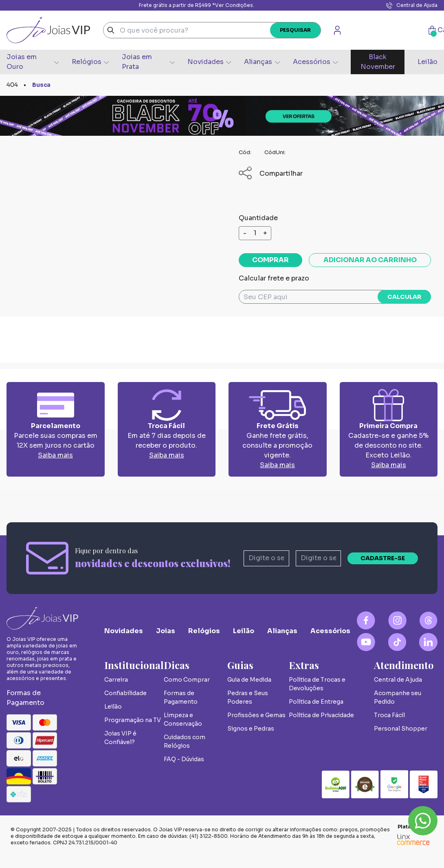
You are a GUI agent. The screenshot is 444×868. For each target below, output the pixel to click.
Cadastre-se (383, 558)
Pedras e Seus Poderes (248, 697)
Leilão (428, 62)
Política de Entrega (316, 702)
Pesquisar (295, 30)
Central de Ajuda (412, 5)
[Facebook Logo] (366, 620)
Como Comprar (187, 680)
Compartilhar (271, 173)
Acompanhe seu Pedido (398, 697)
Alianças (262, 62)
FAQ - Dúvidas (184, 759)
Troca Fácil (389, 715)
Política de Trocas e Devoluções (317, 684)
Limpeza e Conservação (183, 719)
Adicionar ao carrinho (370, 260)
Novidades (209, 62)
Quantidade (258, 218)
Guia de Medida (249, 680)
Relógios (90, 62)
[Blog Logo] (428, 620)
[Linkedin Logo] (428, 642)
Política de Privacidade (321, 715)
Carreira (116, 680)
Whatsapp (423, 821)
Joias (166, 631)
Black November (378, 62)
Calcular (404, 297)
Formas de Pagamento (181, 697)
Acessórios (315, 62)
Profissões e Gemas (256, 715)
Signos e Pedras (251, 729)
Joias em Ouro (33, 62)
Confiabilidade (125, 693)
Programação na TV (133, 720)
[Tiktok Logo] (397, 642)
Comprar (270, 260)
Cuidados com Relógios (185, 741)
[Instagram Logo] (397, 620)
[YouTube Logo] (366, 642)
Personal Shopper (401, 729)
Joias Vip (48, 30)
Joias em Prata (148, 62)
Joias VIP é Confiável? (120, 738)
